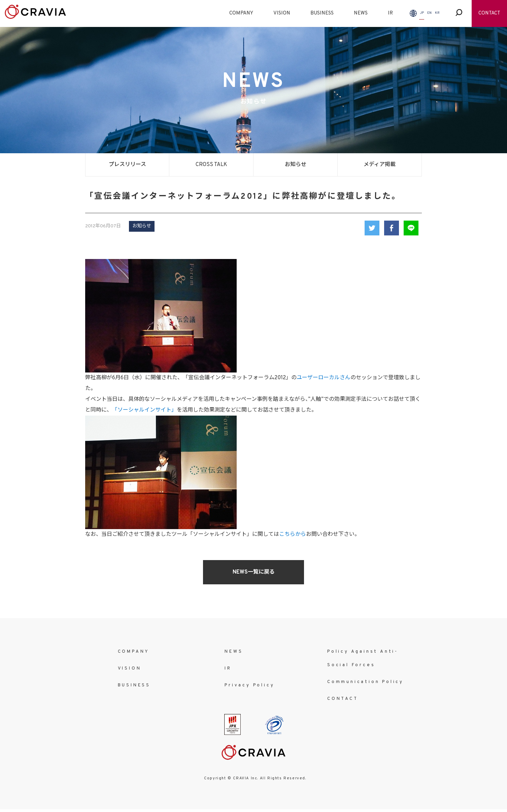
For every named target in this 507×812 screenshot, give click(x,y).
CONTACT (489, 13)
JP (422, 13)
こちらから (293, 534)
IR (390, 13)
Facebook (392, 228)
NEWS (361, 13)
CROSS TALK (211, 165)
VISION (282, 13)
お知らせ (296, 165)
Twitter (372, 228)
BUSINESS (322, 13)
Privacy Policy (249, 685)
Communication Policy (365, 682)
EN (429, 13)
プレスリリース (127, 165)
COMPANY (241, 13)
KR (437, 13)
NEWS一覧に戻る (254, 572)
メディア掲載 (380, 165)
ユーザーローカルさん (324, 378)
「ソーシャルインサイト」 (144, 410)
